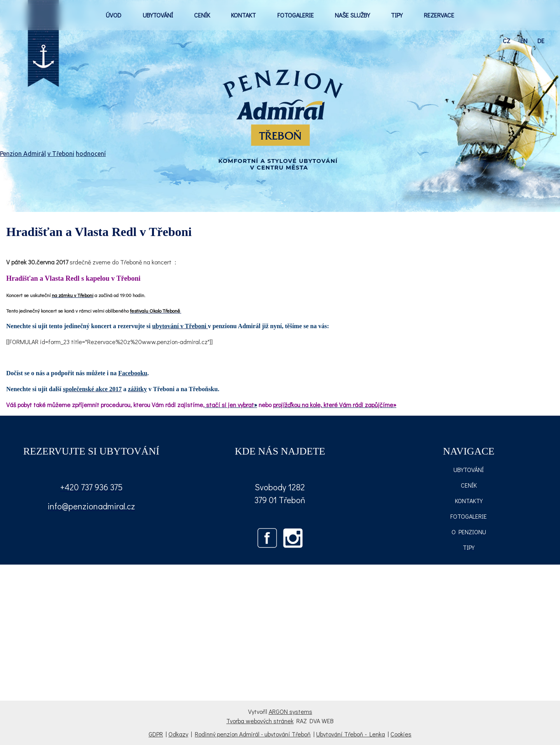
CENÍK (202, 15)
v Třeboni (61, 154)
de (541, 41)
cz (507, 41)
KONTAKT (243, 15)
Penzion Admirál (23, 154)
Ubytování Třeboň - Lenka (351, 734)
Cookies (401, 734)
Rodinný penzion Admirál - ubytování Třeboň (253, 734)
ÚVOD (114, 15)
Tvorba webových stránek (260, 721)
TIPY (397, 15)
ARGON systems (290, 711)
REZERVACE (439, 15)
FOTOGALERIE (296, 15)
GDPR (156, 734)
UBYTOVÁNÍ (158, 15)
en (524, 41)
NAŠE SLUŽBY (352, 15)
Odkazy (178, 734)
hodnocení (91, 154)
